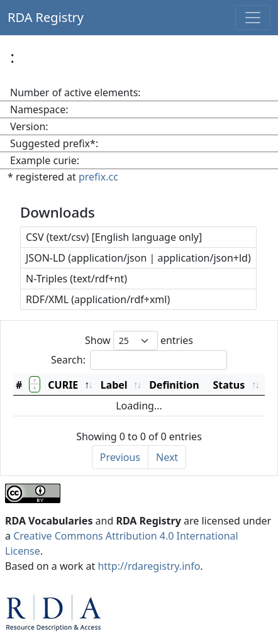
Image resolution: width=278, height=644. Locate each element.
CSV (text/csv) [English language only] (114, 237)
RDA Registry (46, 17)
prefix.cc (98, 177)
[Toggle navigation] (253, 18)
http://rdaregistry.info (149, 566)
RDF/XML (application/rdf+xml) (98, 299)
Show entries (139, 341)
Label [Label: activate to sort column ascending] (114, 385)
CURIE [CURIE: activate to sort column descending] (63, 385)
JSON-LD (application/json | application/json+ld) (138, 258)
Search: (139, 360)
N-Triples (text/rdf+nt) (76, 279)
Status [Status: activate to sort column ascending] (229, 385)
